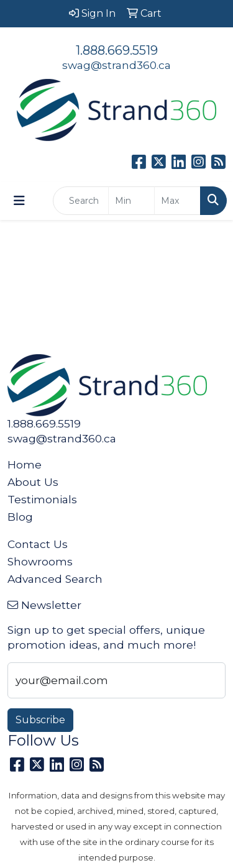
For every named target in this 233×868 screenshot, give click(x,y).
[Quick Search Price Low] (131, 201)
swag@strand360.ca (116, 65)
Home (25, 464)
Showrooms (40, 561)
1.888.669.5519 (117, 50)
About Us (33, 482)
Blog (20, 517)
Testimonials (42, 499)
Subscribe (40, 720)
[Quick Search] (81, 201)
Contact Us (38, 544)
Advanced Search (55, 579)
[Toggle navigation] (19, 201)
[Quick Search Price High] (177, 201)
